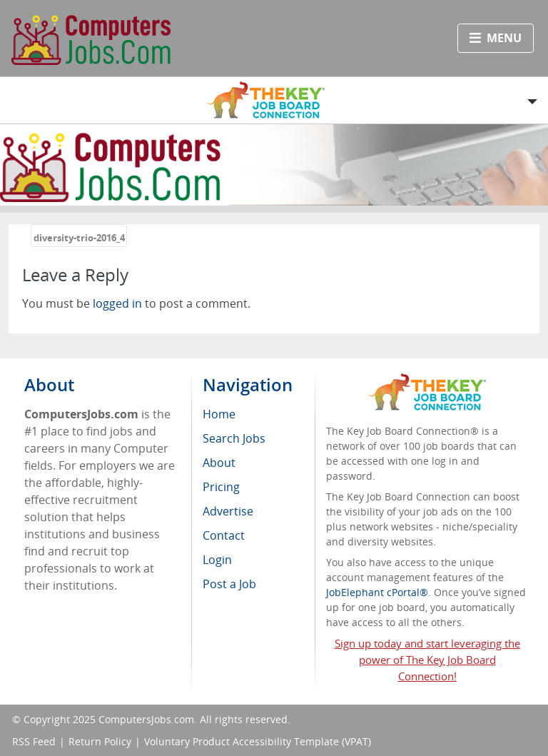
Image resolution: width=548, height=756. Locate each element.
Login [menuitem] (217, 560)
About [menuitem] (219, 463)
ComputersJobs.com (146, 719)
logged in (117, 303)
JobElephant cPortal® (377, 592)
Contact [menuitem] (224, 535)
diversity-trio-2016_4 (79, 238)
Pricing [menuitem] (221, 487)
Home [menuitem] (219, 414)
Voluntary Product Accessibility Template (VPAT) (258, 741)
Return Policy (100, 741)
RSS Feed (34, 741)
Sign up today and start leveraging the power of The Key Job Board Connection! (427, 660)
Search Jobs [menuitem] (234, 438)
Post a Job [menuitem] (229, 584)
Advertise (228, 511)
